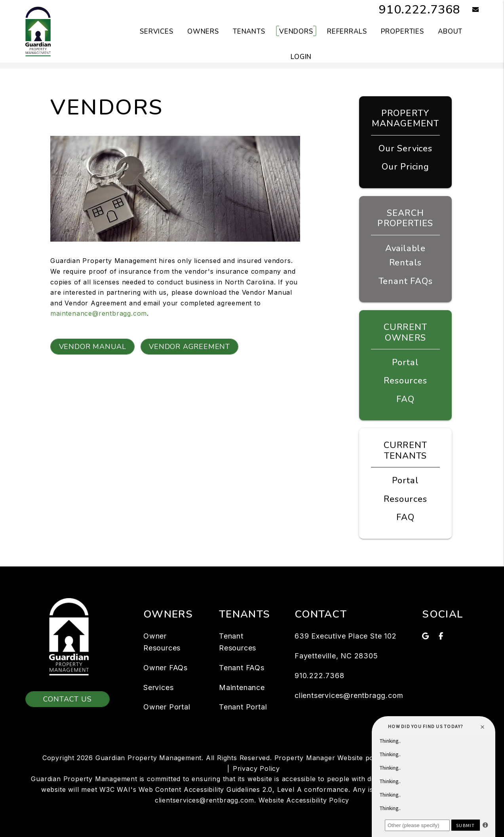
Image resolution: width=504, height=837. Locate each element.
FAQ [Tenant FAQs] (405, 517)
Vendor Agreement (189, 347)
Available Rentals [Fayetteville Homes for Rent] (405, 256)
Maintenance (242, 687)
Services (158, 687)
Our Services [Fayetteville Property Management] (405, 149)
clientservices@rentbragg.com (349, 695)
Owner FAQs (165, 668)
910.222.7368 (420, 10)
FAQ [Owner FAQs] (405, 399)
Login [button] (301, 57)
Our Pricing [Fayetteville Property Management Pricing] (405, 167)
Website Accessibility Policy (304, 800)
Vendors (296, 31)
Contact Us (68, 699)
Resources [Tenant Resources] (405, 499)
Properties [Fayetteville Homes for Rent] (403, 31)
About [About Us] (450, 31)
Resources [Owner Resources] (405, 381)
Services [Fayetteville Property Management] (157, 31)
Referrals (347, 31)
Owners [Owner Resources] (203, 31)
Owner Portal (167, 707)
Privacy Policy (256, 768)
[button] (470, 10)
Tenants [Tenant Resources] (249, 31)
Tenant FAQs (406, 281)
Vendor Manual (93, 347)
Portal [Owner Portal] (405, 362)
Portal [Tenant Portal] (405, 480)
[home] (38, 31)
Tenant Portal (243, 707)
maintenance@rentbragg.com (99, 313)
